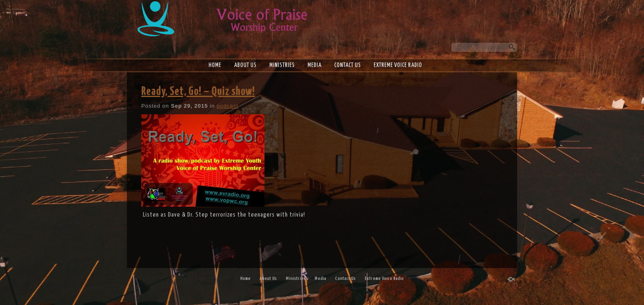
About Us (245, 65)
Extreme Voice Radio (398, 65)
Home (215, 65)
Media (315, 65)
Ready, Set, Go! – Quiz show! (198, 92)
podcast (228, 106)
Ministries (282, 65)
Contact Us (348, 65)
